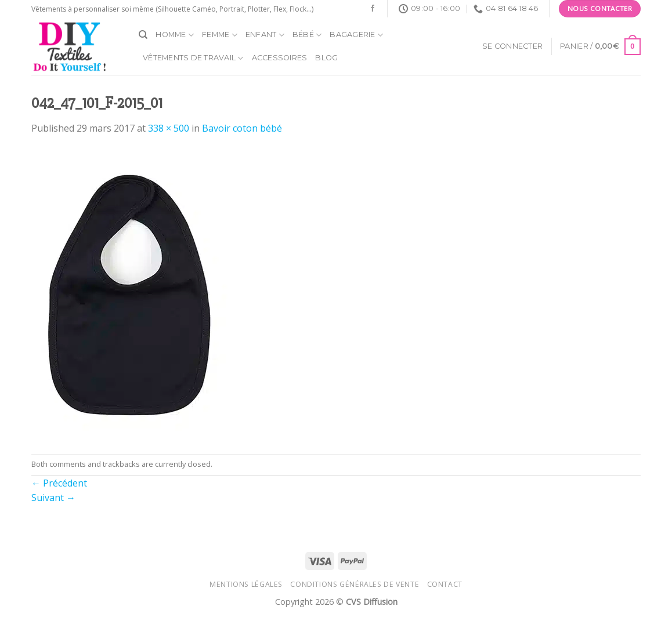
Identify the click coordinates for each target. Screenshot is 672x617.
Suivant (53, 498)
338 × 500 (169, 128)
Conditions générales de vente (355, 584)
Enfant (265, 35)
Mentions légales (246, 584)
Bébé (307, 35)
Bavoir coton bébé (242, 128)
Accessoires (280, 58)
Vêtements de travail (193, 58)
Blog (326, 58)
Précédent (59, 483)
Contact (445, 584)
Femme (220, 35)
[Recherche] (143, 35)
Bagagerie (356, 35)
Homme (175, 35)
